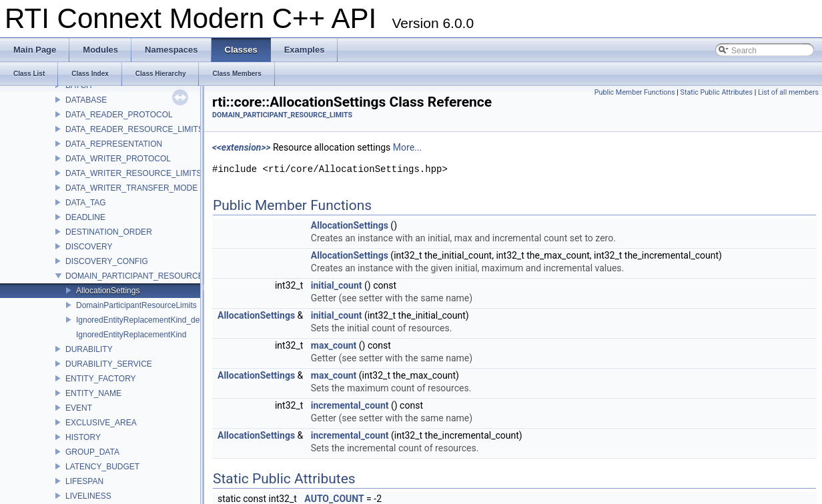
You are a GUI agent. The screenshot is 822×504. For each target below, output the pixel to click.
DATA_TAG (86, 203)
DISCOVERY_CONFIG (107, 261)
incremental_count (350, 405)
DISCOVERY (89, 247)
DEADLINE (85, 217)
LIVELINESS (88, 496)
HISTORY (83, 437)
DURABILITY (89, 349)
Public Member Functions (635, 92)
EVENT (79, 408)
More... (407, 147)
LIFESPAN (84, 481)
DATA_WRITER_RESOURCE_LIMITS (133, 173)
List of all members (788, 92)
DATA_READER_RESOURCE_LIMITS (134, 129)
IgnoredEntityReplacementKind (131, 335)
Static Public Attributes (717, 92)
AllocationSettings (108, 291)
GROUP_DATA (92, 452)
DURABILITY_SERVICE (109, 364)
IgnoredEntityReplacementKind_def (139, 320)
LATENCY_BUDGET (102, 467)
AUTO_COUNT (334, 499)
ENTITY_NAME (93, 393)
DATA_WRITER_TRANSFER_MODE (131, 188)
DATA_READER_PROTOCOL (119, 115)
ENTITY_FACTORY (101, 379)
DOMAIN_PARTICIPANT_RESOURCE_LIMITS (149, 276)
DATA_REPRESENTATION (114, 144)
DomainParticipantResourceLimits (136, 305)
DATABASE (86, 100)
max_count (334, 345)
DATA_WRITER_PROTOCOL (118, 159)
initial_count (337, 285)
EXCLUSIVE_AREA (101, 423)
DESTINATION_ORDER (109, 232)
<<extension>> (242, 147)
